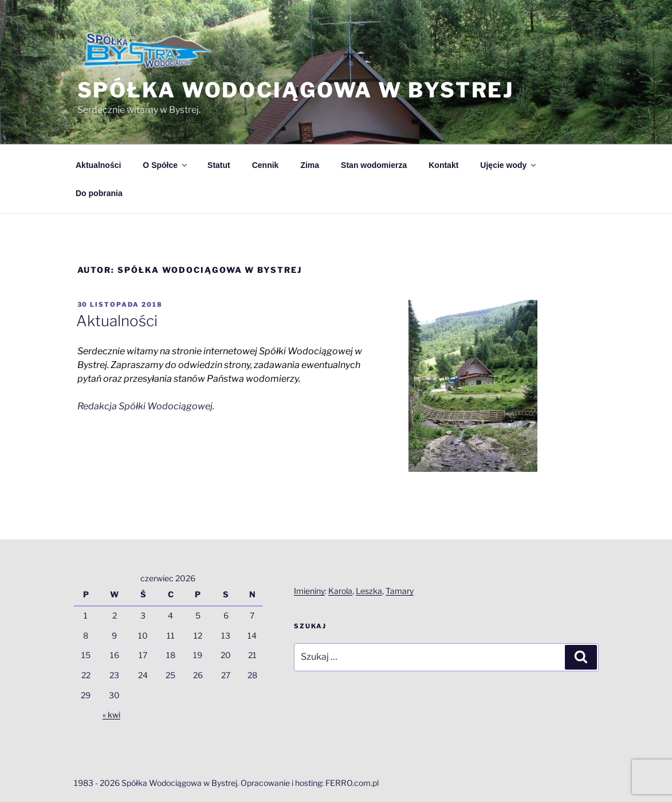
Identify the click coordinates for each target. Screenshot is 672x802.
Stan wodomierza (374, 165)
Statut (219, 165)
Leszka (369, 591)
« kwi (111, 715)
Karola (340, 591)
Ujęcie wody (509, 165)
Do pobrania (99, 193)
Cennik (266, 165)
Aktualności (98, 165)
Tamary (400, 591)
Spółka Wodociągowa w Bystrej (296, 90)
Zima (310, 165)
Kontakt (443, 165)
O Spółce (166, 165)
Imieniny (309, 591)
